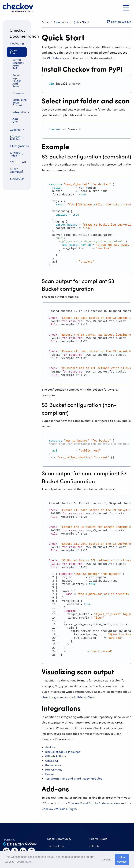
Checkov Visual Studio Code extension (94, 803)
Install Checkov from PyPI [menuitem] (18, 64)
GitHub (94, 846)
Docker (50, 774)
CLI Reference (57, 58)
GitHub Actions (55, 756)
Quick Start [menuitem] (13, 52)
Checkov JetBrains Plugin (59, 809)
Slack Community (59, 839)
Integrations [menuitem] (18, 112)
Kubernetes (53, 765)
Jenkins (50, 747)
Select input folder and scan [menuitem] (17, 81)
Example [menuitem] (18, 93)
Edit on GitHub (118, 22)
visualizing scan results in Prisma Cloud (69, 697)
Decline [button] (107, 860)
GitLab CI (52, 761)
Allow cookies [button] (122, 860)
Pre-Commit (54, 770)
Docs (45, 22)
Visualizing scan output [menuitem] (18, 103)
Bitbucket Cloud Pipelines (63, 752)
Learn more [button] (24, 862)
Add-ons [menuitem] (16, 120)
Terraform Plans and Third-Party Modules (74, 779)
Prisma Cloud (98, 839)
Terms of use (56, 846)
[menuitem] (17, 44)
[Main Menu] (126, 8)
